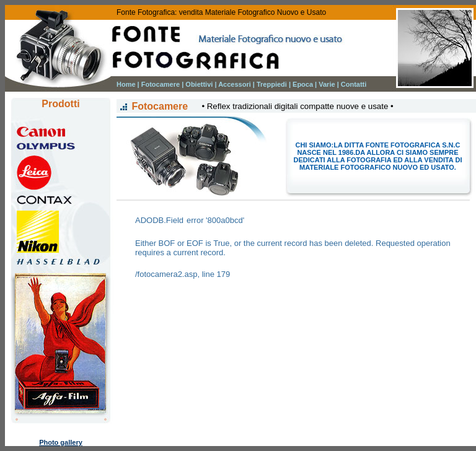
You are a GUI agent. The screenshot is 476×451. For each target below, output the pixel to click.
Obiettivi (199, 84)
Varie (327, 84)
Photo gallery (61, 442)
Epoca (303, 84)
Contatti (354, 84)
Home (126, 84)
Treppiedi (272, 84)
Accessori (235, 84)
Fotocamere (161, 84)
